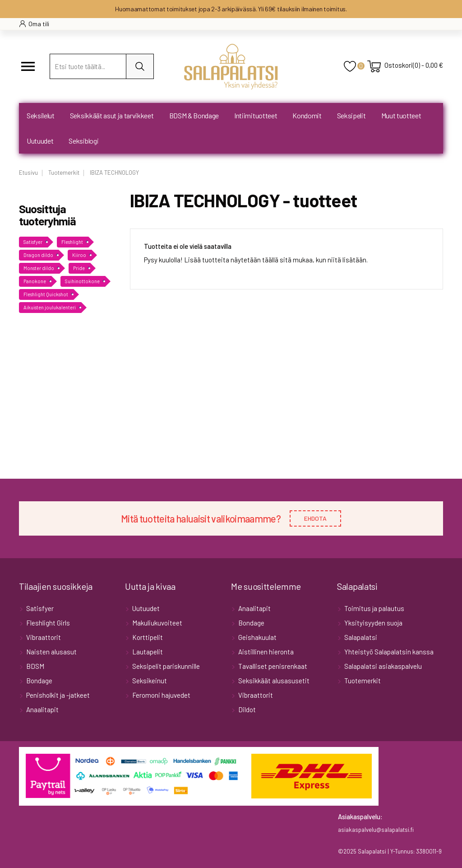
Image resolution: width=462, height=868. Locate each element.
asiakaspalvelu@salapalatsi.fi (376, 830)
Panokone (35, 281)
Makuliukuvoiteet (157, 623)
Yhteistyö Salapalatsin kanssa (388, 652)
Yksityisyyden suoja (373, 623)
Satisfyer (33, 242)
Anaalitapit (42, 709)
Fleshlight (72, 242)
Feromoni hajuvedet (161, 695)
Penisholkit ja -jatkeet (57, 695)
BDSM (35, 666)
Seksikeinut (149, 681)
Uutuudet (145, 608)
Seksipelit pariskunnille (165, 666)
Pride (79, 268)
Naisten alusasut (51, 652)
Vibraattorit (43, 637)
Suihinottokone (82, 281)
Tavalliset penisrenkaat (272, 666)
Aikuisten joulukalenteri (50, 307)
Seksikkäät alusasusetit (273, 681)
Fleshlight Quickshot (46, 294)
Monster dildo (39, 268)
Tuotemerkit (362, 681)
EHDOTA (315, 518)
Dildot (246, 709)
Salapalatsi (360, 637)
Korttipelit (147, 637)
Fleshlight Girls (47, 623)
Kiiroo (79, 255)
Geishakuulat (257, 637)
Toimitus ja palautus (374, 608)
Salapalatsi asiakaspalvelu (382, 666)
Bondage (39, 681)
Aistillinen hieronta (265, 652)
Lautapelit (147, 652)
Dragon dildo (38, 255)
